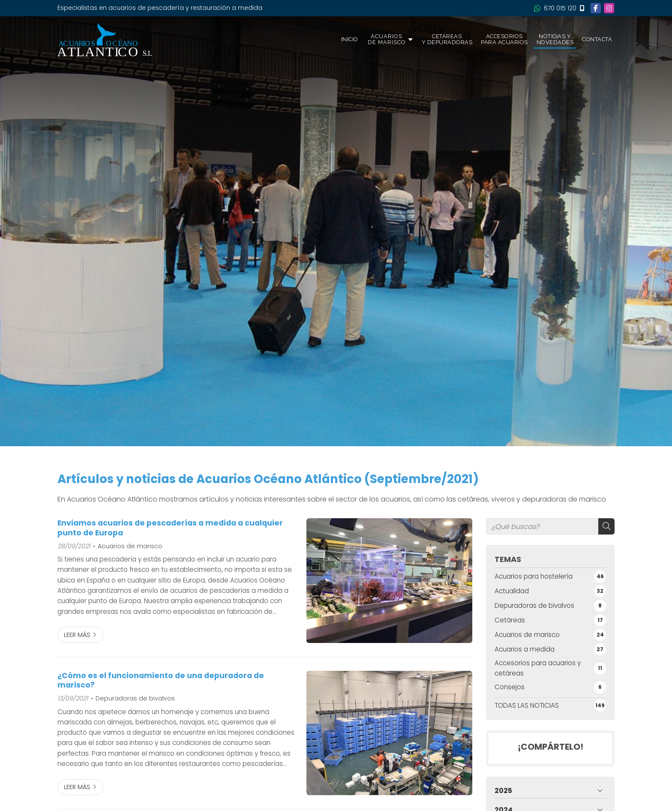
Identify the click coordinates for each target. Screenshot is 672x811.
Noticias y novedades (555, 39)
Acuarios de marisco (130, 546)
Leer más (77, 635)
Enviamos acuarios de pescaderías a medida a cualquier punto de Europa (170, 528)
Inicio (350, 39)
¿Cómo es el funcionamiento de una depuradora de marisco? (161, 680)
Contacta (597, 39)
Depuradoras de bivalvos (135, 698)
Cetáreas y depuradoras (447, 39)
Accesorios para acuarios (504, 39)
